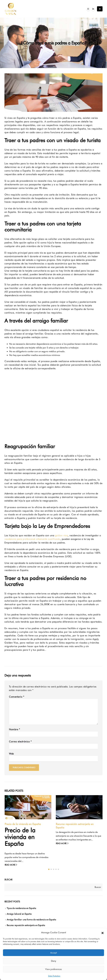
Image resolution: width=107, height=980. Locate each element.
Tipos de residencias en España (21, 909)
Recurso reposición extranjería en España (26, 926)
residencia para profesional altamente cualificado (32, 539)
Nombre (14, 729)
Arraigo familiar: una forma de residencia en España (31, 920)
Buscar (8, 880)
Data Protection (54, 976)
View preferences (53, 969)
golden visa (61, 535)
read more (11, 865)
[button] (103, 933)
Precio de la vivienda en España (23, 824)
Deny (54, 961)
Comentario (17, 697)
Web (11, 754)
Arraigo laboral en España (19, 914)
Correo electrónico (20, 742)
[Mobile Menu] (100, 9)
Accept (54, 953)
